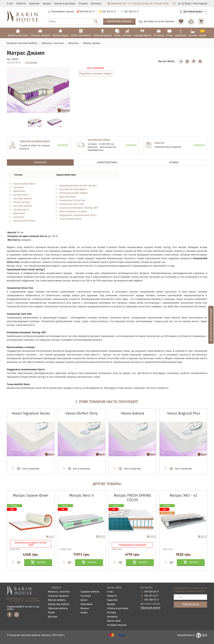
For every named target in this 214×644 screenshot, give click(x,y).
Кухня (84, 600)
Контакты (96, 4)
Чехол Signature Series (31, 413)
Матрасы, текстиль (59, 592)
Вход (186, 4)
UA (179, 4)
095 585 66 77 (152, 592)
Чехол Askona (132, 413)
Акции (84, 613)
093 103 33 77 (151, 596)
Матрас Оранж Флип (31, 495)
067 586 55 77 (151, 600)
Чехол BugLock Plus (183, 413)
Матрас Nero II (82, 495)
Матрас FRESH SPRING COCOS (132, 498)
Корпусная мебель (59, 604)
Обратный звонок (119, 21)
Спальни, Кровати (58, 596)
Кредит (47, 4)
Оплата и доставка (65, 4)
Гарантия (34, 4)
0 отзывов (31, 62)
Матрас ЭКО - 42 (183, 495)
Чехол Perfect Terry (82, 413)
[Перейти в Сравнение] (191, 21)
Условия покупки (117, 625)
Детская (53, 617)
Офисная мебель (58, 608)
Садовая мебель (90, 592)
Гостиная (86, 596)
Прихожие (87, 604)
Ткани (51, 613)
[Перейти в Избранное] (181, 21)
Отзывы (83, 4)
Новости (21, 4)
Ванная (85, 608)
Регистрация (200, 4)
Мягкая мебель (57, 600)
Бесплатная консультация (211, 325)
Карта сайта (114, 621)
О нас (10, 4)
